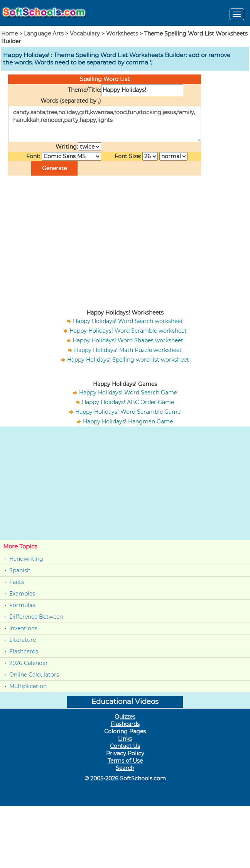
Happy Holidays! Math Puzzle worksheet (128, 350)
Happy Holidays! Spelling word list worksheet (128, 360)
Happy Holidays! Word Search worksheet (128, 321)
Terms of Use (125, 761)
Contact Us (125, 746)
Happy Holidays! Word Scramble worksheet (128, 331)
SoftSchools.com (143, 778)
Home (9, 34)
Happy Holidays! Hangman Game (128, 421)
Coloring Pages (125, 731)
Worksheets (122, 34)
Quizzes (125, 717)
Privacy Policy (125, 753)
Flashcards (24, 651)
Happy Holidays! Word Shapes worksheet (128, 340)
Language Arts (44, 34)
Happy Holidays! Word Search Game (128, 393)
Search (125, 768)
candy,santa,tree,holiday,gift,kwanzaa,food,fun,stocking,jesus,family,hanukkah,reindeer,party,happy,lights (105, 124)
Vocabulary (85, 34)
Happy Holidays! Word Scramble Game (128, 412)
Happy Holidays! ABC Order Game (128, 402)
